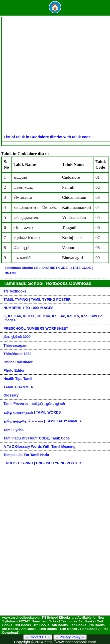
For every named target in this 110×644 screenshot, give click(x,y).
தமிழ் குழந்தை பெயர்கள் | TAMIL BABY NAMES (42, 421)
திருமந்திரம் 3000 (17, 337)
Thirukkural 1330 (17, 354)
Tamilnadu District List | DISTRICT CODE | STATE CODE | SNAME (49, 270)
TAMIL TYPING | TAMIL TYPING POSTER (37, 300)
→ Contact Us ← (38, 637)
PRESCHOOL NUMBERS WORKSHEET (36, 328)
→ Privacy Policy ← (70, 637)
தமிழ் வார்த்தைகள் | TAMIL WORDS (32, 412)
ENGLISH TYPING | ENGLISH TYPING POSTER (42, 463)
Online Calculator (18, 362)
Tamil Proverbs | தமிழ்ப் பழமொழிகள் (34, 404)
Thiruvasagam (15, 345)
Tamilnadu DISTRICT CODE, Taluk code (37, 438)
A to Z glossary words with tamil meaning (39, 447)
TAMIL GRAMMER (18, 387)
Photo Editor (14, 370)
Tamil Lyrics (14, 430)
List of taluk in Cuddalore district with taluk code (47, 137)
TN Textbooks (15, 291)
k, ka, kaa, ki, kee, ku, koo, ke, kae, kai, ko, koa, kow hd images (53, 318)
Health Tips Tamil (18, 379)
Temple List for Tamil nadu (26, 455)
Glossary (11, 395)
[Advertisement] (55, 77)
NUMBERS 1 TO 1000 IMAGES (29, 308)
